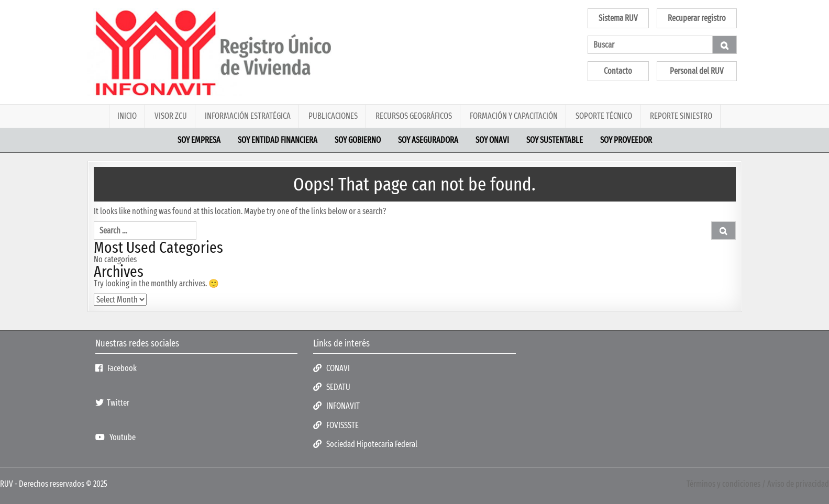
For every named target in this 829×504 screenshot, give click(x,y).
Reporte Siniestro (681, 116)
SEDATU (332, 387)
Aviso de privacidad (798, 484)
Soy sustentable (555, 140)
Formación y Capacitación (514, 116)
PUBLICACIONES (333, 116)
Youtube (115, 437)
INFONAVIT (336, 406)
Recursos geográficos (414, 116)
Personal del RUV (697, 71)
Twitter (112, 403)
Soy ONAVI (492, 140)
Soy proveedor (626, 140)
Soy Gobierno (358, 140)
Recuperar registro (697, 18)
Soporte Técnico (604, 116)
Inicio (127, 116)
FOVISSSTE (336, 425)
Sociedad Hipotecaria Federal (365, 444)
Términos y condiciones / (727, 484)
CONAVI (331, 368)
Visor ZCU (171, 116)
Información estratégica (248, 116)
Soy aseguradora (428, 140)
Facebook (116, 368)
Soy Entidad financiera (278, 140)
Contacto (618, 71)
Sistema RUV (618, 18)
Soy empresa (199, 140)
